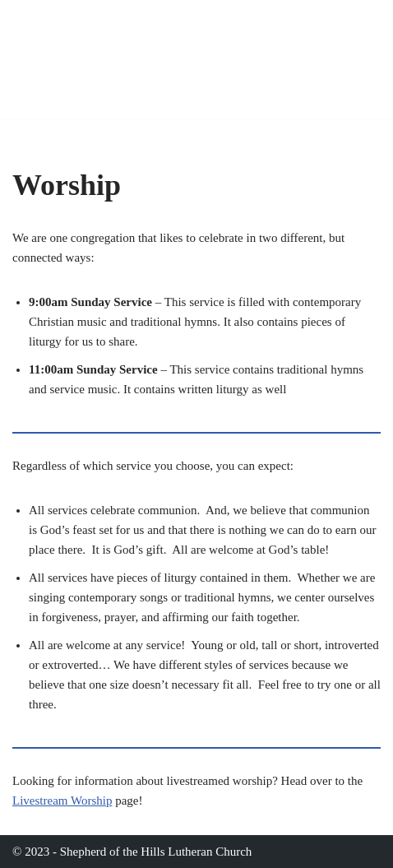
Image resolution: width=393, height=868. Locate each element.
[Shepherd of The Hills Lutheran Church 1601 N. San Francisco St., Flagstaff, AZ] (165, 59)
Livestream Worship (62, 801)
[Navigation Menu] (361, 59)
